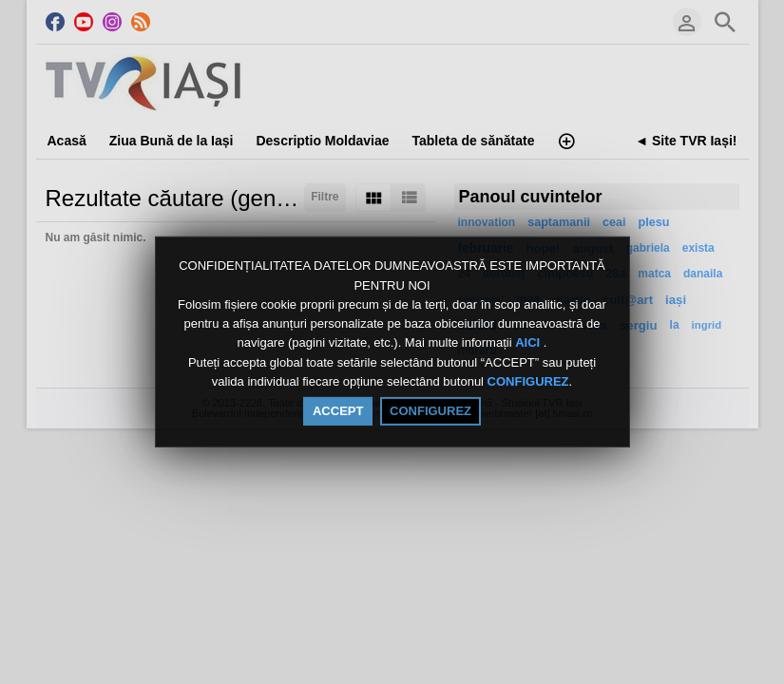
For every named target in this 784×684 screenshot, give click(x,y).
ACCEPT (338, 411)
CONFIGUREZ (528, 381)
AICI (529, 343)
